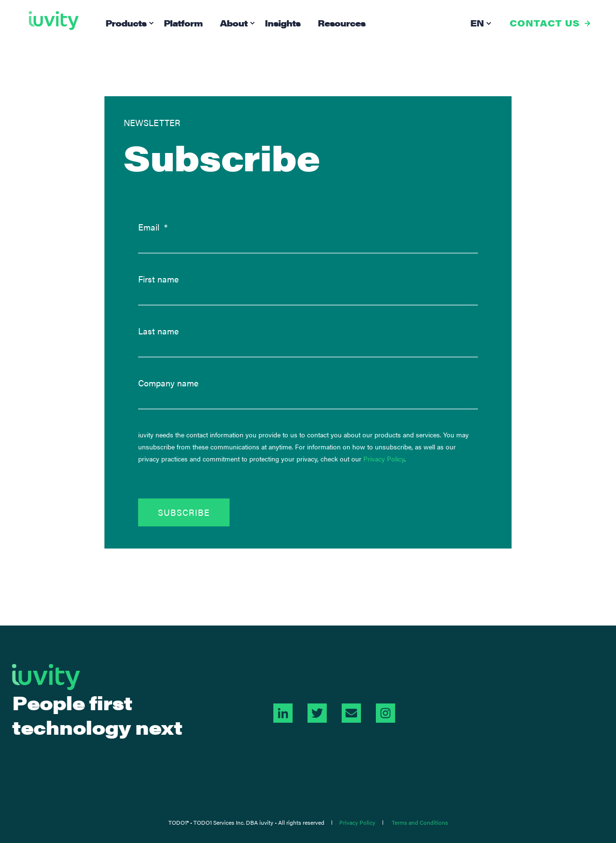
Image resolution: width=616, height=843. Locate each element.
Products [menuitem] (126, 23)
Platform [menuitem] (183, 23)
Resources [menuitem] (341, 23)
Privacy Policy (384, 459)
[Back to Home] (54, 20)
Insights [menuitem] (282, 23)
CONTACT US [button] (545, 23)
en (477, 23)
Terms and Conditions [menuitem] (420, 822)
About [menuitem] (234, 23)
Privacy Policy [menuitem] (357, 822)
